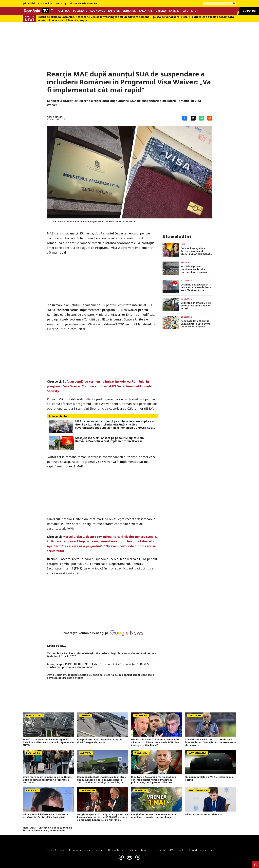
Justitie (114, 11)
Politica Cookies (55, 850)
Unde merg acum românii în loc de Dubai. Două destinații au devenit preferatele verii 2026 (47, 780)
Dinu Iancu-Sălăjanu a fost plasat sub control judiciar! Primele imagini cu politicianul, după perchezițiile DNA (154, 780)
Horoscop (61, 3)
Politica (63, 11)
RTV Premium (45, 3)
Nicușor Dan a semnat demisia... (204, 815)
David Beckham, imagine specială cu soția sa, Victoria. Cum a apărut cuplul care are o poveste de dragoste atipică (101, 676)
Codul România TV (163, 850)
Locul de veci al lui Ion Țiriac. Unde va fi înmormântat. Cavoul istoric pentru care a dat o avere (211, 742)
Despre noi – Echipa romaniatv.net (128, 850)
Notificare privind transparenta (195, 850)
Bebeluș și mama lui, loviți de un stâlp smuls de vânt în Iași (196, 306)
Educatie (129, 11)
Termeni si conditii (79, 850)
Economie (98, 11)
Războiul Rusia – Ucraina (83, 3)
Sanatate (146, 11)
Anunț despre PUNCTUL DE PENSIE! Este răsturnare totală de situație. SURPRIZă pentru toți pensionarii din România (98, 666)
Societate (80, 11)
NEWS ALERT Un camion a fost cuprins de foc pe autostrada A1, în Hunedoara (47, 829)
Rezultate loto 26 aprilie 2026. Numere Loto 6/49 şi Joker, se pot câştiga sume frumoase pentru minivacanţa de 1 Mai (196, 324)
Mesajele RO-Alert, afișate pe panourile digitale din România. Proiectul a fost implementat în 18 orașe (110, 440)
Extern (174, 11)
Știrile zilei (29, 3)
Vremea (161, 11)
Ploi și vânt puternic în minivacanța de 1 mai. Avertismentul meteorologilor (155, 816)
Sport (196, 11)
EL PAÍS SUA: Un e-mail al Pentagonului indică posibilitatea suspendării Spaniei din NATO (48, 742)
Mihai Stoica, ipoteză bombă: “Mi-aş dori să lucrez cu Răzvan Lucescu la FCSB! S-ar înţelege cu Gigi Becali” (155, 742)
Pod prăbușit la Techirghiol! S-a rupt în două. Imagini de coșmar (100, 741)
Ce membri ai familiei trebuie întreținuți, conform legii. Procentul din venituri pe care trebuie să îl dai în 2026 (102, 655)
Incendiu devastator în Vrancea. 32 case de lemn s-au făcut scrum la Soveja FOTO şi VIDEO (196, 287)
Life (185, 11)
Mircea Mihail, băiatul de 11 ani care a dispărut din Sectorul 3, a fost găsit (45, 816)
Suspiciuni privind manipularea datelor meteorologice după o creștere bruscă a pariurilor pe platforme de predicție (196, 269)
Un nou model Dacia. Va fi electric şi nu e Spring (209, 779)
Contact (99, 850)
